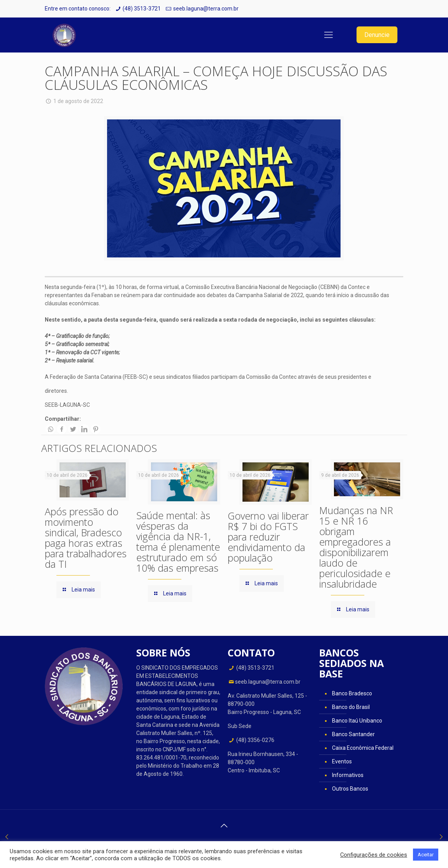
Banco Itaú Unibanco (357, 721)
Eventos (342, 761)
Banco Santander (353, 734)
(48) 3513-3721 (142, 9)
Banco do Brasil (351, 707)
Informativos (348, 775)
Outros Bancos (350, 789)
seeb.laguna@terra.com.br (206, 9)
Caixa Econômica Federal (363, 748)
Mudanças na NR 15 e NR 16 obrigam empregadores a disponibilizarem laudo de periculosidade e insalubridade (356, 547)
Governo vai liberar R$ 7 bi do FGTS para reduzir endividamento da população (268, 537)
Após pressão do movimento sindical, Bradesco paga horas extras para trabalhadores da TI (86, 538)
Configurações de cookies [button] (374, 855)
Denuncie (377, 35)
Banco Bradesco (352, 693)
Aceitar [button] (426, 855)
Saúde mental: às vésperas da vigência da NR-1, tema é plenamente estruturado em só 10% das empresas (178, 542)
